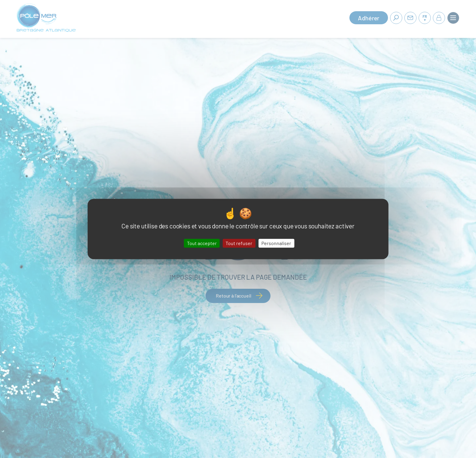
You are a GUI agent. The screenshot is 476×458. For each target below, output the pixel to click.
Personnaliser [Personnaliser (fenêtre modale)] (276, 243)
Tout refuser (239, 243)
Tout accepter (202, 243)
